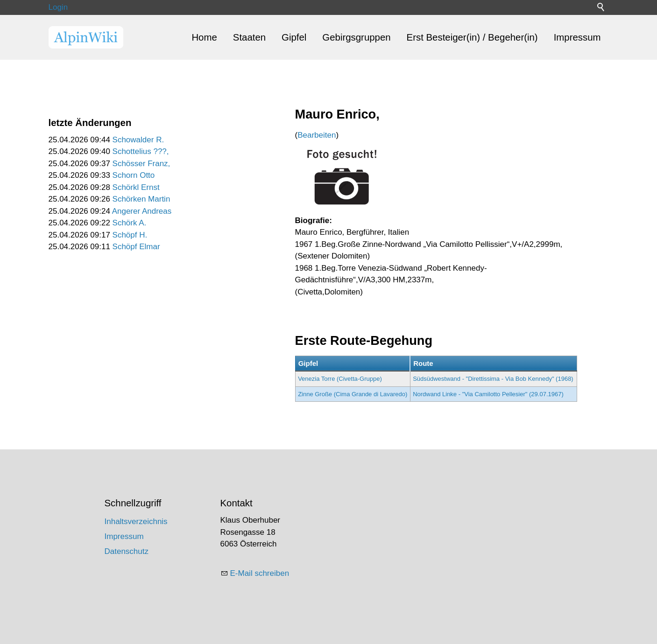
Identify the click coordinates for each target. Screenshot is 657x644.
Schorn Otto (134, 175)
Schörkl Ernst (136, 187)
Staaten (249, 37)
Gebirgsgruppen (356, 37)
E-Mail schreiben (260, 573)
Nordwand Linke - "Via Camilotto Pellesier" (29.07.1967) (488, 394)
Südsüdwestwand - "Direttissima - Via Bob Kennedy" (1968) (493, 379)
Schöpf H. (130, 235)
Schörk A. (130, 223)
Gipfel (294, 37)
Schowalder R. (138, 140)
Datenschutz (127, 551)
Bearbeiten (317, 135)
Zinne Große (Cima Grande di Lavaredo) (353, 394)
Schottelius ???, (141, 151)
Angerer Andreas (142, 211)
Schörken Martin (141, 199)
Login (58, 7)
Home (204, 37)
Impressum (577, 37)
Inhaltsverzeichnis (136, 521)
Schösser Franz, (141, 164)
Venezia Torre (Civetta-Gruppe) (340, 379)
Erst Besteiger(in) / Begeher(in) (472, 37)
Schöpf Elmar (136, 247)
